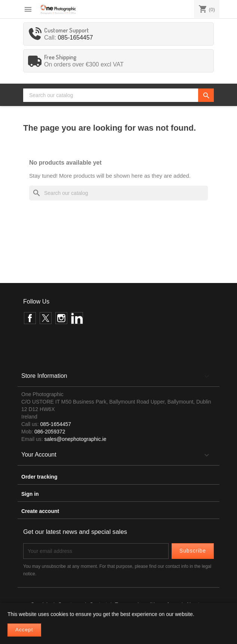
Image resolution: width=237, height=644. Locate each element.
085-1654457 (75, 38)
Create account (40, 511)
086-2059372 (50, 432)
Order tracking (39, 477)
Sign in (30, 494)
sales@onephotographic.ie (75, 439)
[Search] (118, 95)
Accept (24, 630)
